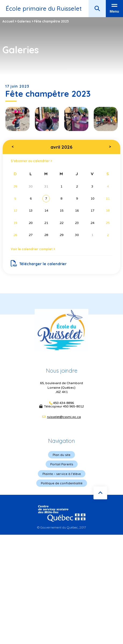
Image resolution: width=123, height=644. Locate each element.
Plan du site (61, 455)
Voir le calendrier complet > (33, 249)
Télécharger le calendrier (39, 264)
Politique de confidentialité (62, 483)
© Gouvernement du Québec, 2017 (61, 527)
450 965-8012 (73, 406)
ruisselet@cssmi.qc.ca (64, 417)
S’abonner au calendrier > (31, 161)
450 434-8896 (63, 403)
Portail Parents (62, 464)
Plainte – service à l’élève (62, 474)
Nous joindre (62, 371)
